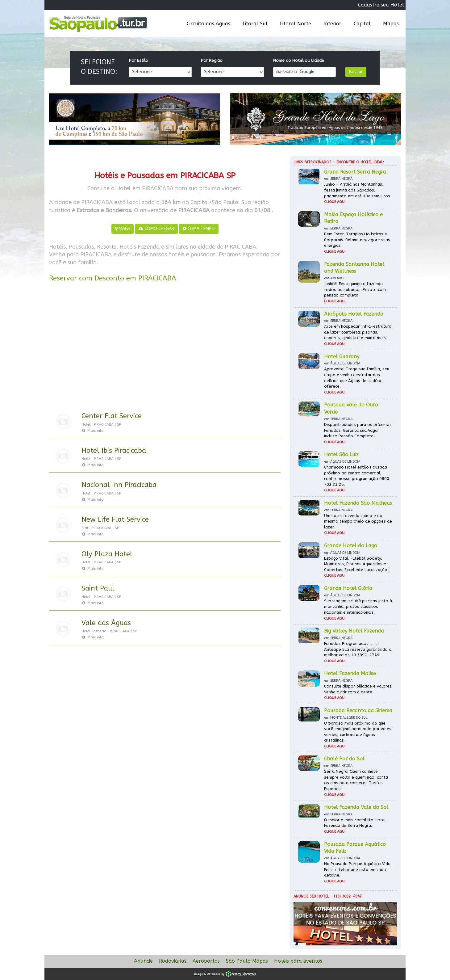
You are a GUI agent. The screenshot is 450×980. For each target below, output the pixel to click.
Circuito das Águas (208, 24)
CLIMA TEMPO (199, 229)
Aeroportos (206, 961)
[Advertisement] (165, 348)
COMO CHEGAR (156, 229)
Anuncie (143, 961)
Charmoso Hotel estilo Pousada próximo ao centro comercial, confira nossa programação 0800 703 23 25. (357, 476)
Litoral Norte (296, 24)
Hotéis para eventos (298, 961)
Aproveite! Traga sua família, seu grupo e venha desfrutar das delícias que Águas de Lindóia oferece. (357, 378)
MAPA (123, 229)
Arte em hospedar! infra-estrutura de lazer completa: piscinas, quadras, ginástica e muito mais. (358, 332)
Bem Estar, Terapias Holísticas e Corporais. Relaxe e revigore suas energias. (357, 240)
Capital (362, 24)
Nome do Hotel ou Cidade (299, 60)
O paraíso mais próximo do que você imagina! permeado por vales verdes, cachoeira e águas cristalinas (358, 732)
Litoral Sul (255, 24)
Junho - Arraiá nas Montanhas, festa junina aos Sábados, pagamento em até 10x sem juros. (358, 190)
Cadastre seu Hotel (381, 5)
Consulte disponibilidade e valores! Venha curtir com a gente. (358, 689)
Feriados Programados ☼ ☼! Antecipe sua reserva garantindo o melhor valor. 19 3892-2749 (358, 649)
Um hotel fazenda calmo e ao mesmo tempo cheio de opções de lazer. (358, 521)
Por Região (212, 60)
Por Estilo (139, 60)
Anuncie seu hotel (311, 896)
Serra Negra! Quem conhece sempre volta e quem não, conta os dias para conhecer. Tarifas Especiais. (356, 780)
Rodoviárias (173, 961)
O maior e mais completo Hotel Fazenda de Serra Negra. (355, 823)
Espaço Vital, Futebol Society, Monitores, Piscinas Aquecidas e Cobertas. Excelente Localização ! (357, 564)
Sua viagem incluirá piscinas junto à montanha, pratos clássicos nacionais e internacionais (358, 607)
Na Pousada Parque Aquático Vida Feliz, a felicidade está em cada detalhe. (357, 869)
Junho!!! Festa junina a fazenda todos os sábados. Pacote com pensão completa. (355, 289)
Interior (332, 24)
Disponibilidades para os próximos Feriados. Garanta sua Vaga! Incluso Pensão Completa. (358, 430)
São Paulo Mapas (247, 961)
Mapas (391, 24)
